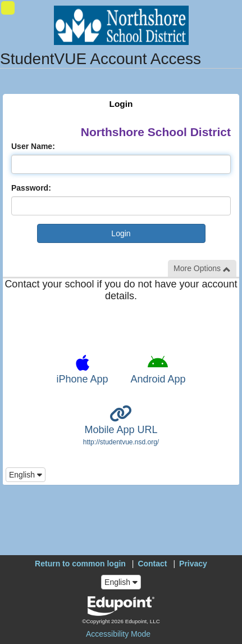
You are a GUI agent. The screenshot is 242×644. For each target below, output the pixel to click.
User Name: (33, 146)
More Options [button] (202, 269)
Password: (31, 188)
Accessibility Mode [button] (118, 634)
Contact (152, 564)
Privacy (193, 564)
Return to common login (80, 564)
